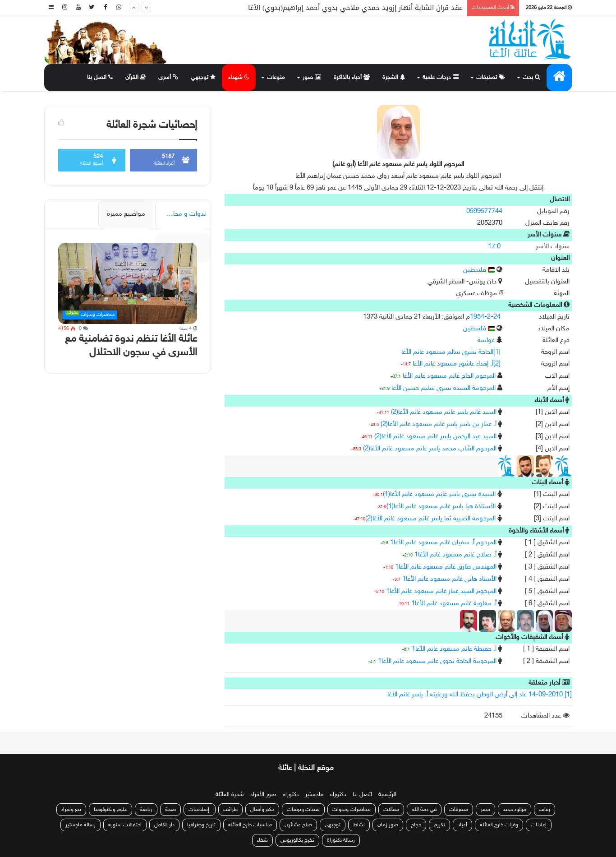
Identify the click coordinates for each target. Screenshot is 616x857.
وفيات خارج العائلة (499, 825)
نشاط (359, 825)
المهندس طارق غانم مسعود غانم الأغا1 (446, 567)
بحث (531, 78)
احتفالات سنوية (125, 825)
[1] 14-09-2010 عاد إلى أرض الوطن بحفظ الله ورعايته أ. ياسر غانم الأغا (480, 695)
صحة (170, 810)
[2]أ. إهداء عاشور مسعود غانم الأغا (457, 364)
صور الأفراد (263, 795)
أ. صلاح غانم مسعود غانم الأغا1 (455, 555)
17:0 (494, 247)
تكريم (439, 825)
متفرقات (459, 810)
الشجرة (394, 78)
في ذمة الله (424, 810)
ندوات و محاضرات (182, 214)
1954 (477, 317)
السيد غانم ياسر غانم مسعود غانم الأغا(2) (444, 412)
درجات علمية (441, 78)
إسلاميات (200, 810)
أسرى (168, 78)
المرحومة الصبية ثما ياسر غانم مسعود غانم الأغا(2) (430, 519)
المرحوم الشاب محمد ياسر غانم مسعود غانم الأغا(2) (430, 449)
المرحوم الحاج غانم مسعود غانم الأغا (449, 376)
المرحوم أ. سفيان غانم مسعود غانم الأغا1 (443, 543)
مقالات (391, 810)
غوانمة (486, 340)
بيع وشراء (71, 810)
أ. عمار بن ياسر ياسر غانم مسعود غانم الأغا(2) (439, 424)
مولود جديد (515, 810)
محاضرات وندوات (352, 810)
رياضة (146, 810)
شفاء (262, 840)
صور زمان (388, 825)
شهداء (239, 78)
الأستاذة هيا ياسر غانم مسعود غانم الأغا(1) (441, 507)
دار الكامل (164, 825)
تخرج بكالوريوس (297, 840)
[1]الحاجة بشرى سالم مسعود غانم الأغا (451, 352)
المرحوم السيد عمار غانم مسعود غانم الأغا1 (441, 591)
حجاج (416, 825)
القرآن (136, 78)
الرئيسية (387, 795)
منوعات (276, 78)
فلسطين (479, 270)
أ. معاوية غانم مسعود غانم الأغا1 (454, 604)
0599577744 (484, 211)
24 (497, 317)
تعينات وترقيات (303, 810)
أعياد (462, 825)
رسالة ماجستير (80, 825)
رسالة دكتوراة (341, 840)
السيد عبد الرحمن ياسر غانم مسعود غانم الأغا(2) (435, 437)
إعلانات (539, 825)
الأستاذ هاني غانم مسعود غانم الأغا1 (449, 579)
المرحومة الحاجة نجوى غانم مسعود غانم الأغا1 (437, 661)
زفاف (545, 810)
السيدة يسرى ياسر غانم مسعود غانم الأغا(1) (439, 494)
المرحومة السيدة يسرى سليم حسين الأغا (444, 388)
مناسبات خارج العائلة (250, 825)
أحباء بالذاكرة (352, 78)
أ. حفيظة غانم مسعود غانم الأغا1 (454, 649)
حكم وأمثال (262, 810)
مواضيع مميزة (126, 214)
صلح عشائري (298, 825)
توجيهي (203, 78)
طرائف (230, 810)
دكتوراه (338, 795)
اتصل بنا (100, 78)
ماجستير (315, 795)
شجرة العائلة (230, 795)
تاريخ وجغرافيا (201, 825)
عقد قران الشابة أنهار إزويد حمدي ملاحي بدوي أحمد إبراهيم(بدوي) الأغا (355, 8)
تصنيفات (491, 78)
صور (312, 78)
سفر (485, 810)
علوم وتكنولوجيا (110, 810)
